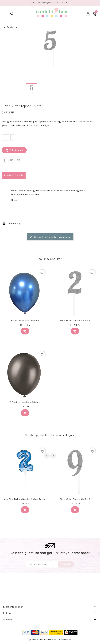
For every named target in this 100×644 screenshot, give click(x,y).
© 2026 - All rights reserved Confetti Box (50, 640)
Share (4, 160)
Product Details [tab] (14, 175)
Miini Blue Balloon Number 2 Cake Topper (25, 499)
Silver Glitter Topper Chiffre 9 (75, 499)
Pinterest (18, 160)
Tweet (11, 160)
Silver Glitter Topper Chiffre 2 (75, 321)
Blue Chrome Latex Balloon (25, 321)
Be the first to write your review (50, 237)
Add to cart (14, 150)
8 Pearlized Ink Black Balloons (25, 402)
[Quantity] (5, 137)
